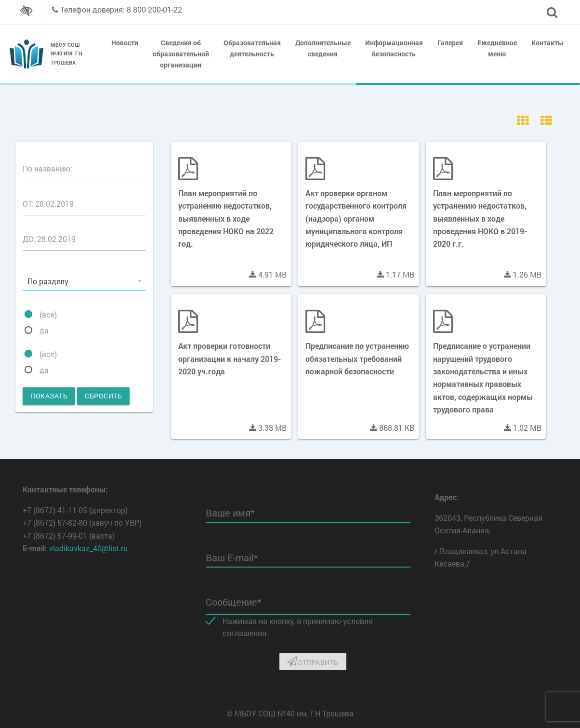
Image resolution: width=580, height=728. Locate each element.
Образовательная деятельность (252, 48)
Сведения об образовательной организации (181, 54)
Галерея (450, 43)
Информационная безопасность (394, 48)
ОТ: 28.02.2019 (48, 204)
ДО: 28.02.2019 (49, 239)
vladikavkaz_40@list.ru (88, 548)
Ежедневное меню (497, 48)
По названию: (47, 168)
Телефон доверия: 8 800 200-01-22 (121, 9)
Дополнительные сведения (323, 48)
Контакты (547, 43)
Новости (125, 43)
